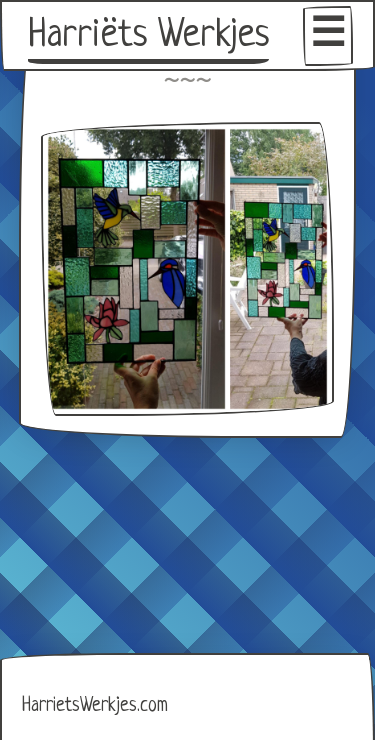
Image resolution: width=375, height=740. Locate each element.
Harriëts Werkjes (148, 36)
